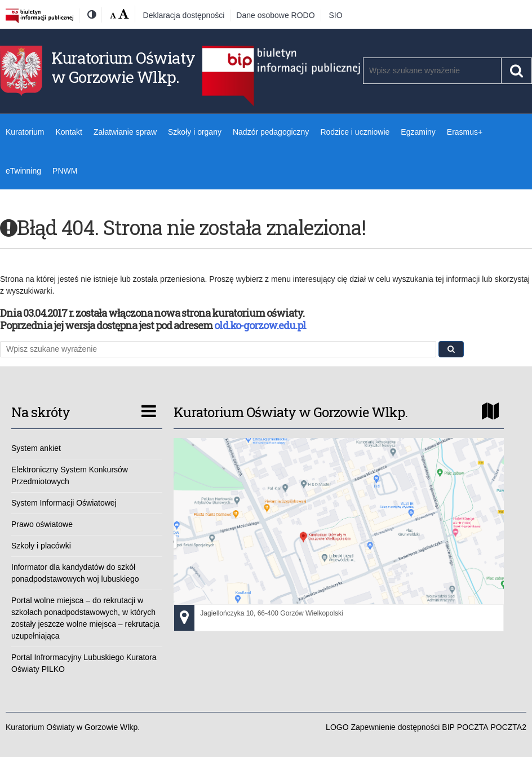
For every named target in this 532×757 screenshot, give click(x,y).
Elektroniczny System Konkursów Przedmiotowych (70, 475)
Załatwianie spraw (125, 132)
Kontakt (68, 132)
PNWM (65, 171)
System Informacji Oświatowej (64, 503)
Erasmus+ (465, 132)
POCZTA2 (508, 727)
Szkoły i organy (195, 132)
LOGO (337, 727)
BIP (448, 727)
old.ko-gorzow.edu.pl (260, 325)
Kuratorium (25, 132)
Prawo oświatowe (42, 524)
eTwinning (23, 171)
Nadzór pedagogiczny (271, 132)
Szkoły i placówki (41, 546)
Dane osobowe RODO (275, 15)
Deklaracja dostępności (184, 15)
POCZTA (473, 727)
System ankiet (36, 448)
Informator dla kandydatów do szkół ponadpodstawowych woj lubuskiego (75, 573)
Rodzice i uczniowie (355, 132)
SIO (336, 15)
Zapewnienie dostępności (395, 727)
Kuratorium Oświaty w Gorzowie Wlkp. (123, 67)
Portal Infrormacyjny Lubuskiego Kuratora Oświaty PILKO (84, 663)
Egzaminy (418, 132)
